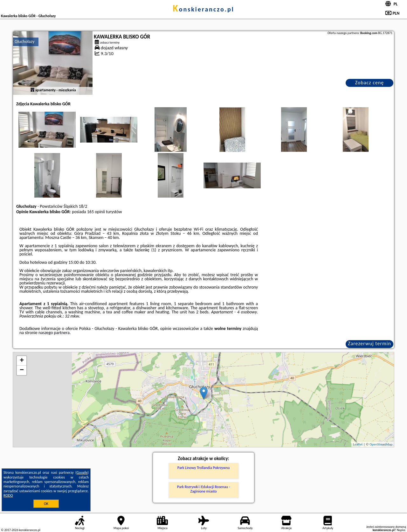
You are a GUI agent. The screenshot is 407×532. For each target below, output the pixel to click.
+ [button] (22, 361)
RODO (8, 495)
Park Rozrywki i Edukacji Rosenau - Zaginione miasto (204, 489)
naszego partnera (54, 333)
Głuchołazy (24, 42)
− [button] (22, 370)
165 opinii (96, 212)
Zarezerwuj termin (369, 343)
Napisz (401, 530)
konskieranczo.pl (203, 9)
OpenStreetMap (381, 444)
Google (82, 472)
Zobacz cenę (370, 83)
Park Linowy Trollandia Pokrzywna (203, 468)
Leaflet (358, 444)
